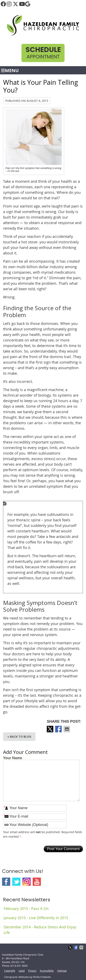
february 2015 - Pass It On (26, 909)
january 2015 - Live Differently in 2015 (36, 918)
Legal (22, 971)
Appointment (43, 53)
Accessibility (47, 971)
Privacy (32, 971)
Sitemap (62, 971)
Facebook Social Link (6, 882)
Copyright (10, 971)
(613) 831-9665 (19, 966)
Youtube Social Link (37, 882)
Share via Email (67, 729)
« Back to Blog (19, 737)
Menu (10, 70)
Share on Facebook (59, 729)
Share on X (50, 729)
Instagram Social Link (27, 882)
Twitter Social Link (16, 882)
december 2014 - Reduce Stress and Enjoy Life (40, 930)
